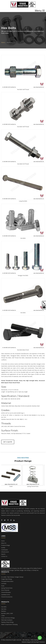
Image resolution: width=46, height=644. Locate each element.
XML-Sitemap (26, 640)
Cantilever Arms (6, 595)
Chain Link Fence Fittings (8, 618)
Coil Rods (4, 584)
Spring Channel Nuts (7, 588)
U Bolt (3, 616)
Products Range (6, 545)
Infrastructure (5, 552)
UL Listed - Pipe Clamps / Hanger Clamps (12, 577)
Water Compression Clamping (9, 624)
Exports (3, 554)
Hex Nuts (4, 609)
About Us (4, 543)
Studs (3, 586)
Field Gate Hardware (7, 620)
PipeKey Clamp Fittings (7, 622)
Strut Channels (5, 590)
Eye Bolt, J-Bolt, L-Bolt (7, 613)
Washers (4, 611)
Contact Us (4, 556)
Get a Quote (8, 442)
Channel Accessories (7, 597)
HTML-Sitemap (34, 640)
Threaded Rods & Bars (7, 581)
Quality (3, 548)
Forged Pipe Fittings (7, 579)
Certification (5, 550)
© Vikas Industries (6, 640)
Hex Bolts (4, 607)
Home (3, 43)
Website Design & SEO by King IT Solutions (33, 642)
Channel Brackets (6, 592)
